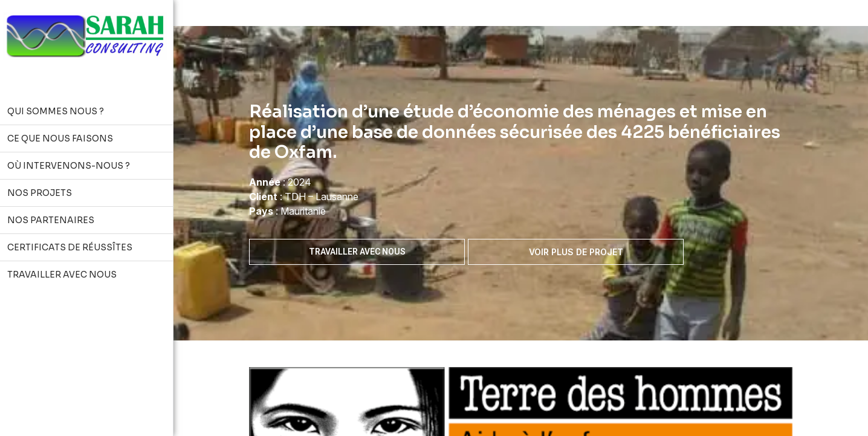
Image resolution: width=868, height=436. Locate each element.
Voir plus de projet (576, 252)
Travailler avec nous (357, 252)
